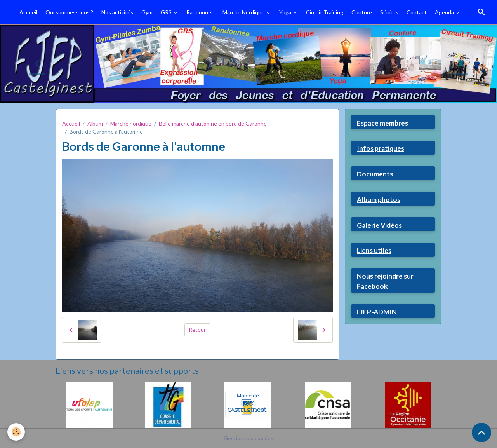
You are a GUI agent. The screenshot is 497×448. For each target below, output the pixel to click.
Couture (362, 12)
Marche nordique (131, 123)
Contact (417, 12)
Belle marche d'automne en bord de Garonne (213, 123)
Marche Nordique (244, 12)
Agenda (445, 12)
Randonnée (200, 12)
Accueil (28, 12)
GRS (167, 12)
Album (95, 123)
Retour (197, 330)
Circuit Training (325, 12)
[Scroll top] (481, 432)
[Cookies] (17, 432)
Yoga (286, 12)
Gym (147, 12)
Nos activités (117, 12)
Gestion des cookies (248, 438)
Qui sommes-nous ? (69, 12)
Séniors (389, 12)
